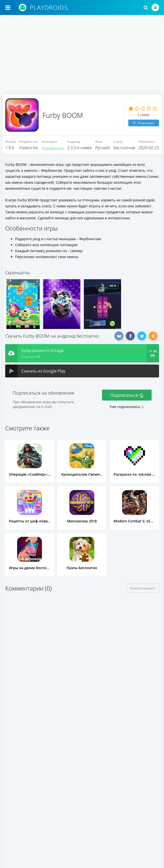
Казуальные (53, 149)
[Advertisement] (82, 57)
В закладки (144, 123)
